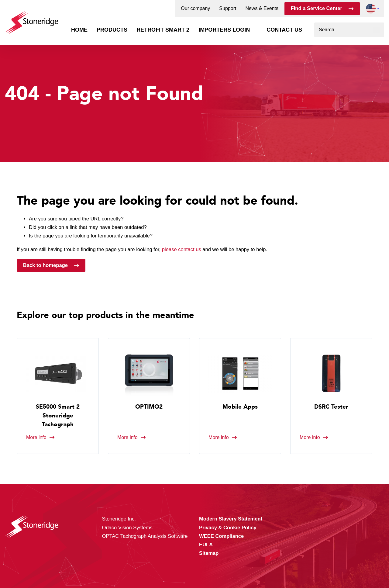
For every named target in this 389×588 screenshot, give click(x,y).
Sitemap (209, 553)
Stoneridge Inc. (119, 519)
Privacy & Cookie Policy (228, 528)
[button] (371, 9)
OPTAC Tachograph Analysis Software (145, 536)
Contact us (284, 30)
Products (112, 30)
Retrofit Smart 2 (163, 30)
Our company (195, 9)
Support (228, 9)
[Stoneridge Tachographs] (32, 20)
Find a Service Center (317, 8)
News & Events (262, 9)
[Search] (377, 30)
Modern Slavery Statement (231, 519)
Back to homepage (45, 265)
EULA (206, 545)
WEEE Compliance (221, 536)
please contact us (182, 249)
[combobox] (349, 30)
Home (79, 30)
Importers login (224, 30)
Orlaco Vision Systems (127, 528)
